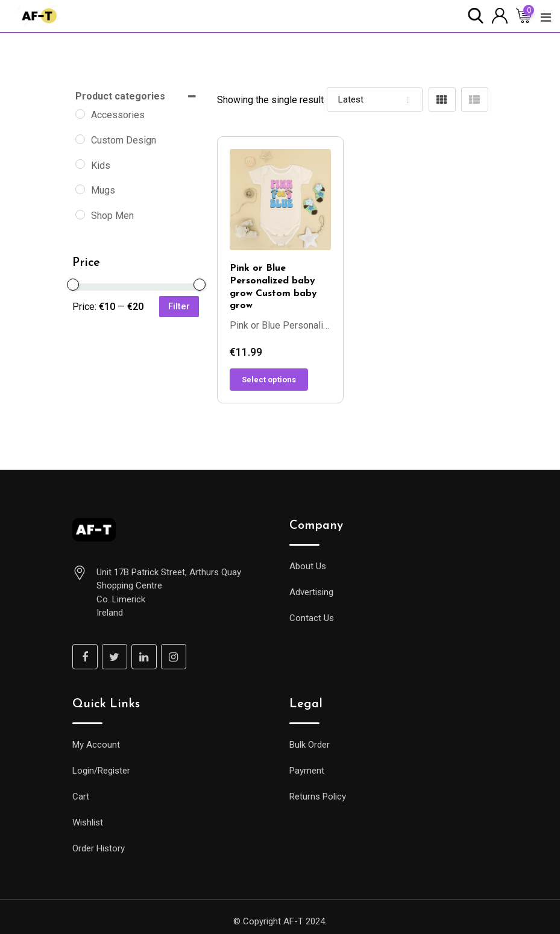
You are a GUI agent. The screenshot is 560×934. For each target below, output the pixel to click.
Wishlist (88, 822)
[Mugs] (80, 189)
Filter (179, 306)
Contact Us (312, 618)
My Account (96, 745)
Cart (81, 797)
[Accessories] (80, 114)
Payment (307, 771)
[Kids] (80, 164)
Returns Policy (318, 797)
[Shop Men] (80, 215)
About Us (308, 566)
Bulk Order (310, 745)
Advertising (311, 592)
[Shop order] (375, 99)
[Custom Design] (80, 139)
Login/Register (101, 771)
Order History (99, 848)
